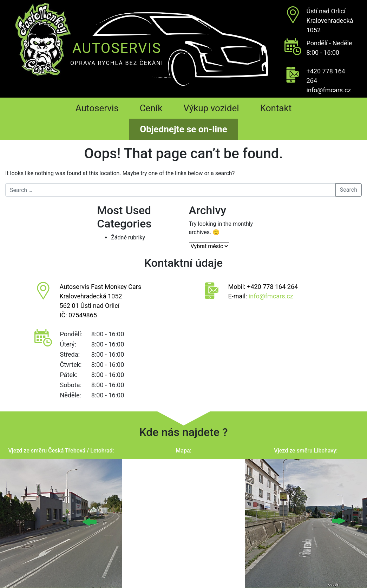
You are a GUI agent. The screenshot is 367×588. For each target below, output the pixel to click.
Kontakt (276, 108)
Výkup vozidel (211, 108)
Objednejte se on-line (183, 129)
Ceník (151, 108)
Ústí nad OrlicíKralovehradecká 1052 (330, 21)
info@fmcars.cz (329, 90)
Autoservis (97, 108)
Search (349, 190)
